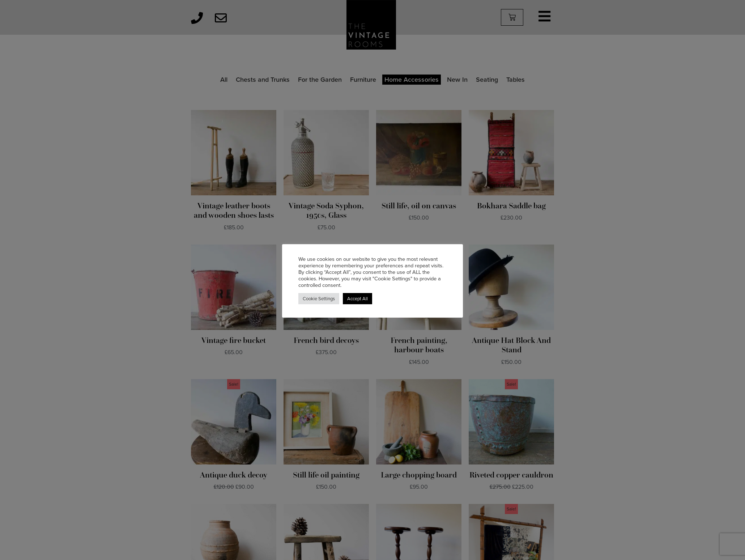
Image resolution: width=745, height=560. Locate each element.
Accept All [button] (357, 299)
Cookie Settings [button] (319, 299)
